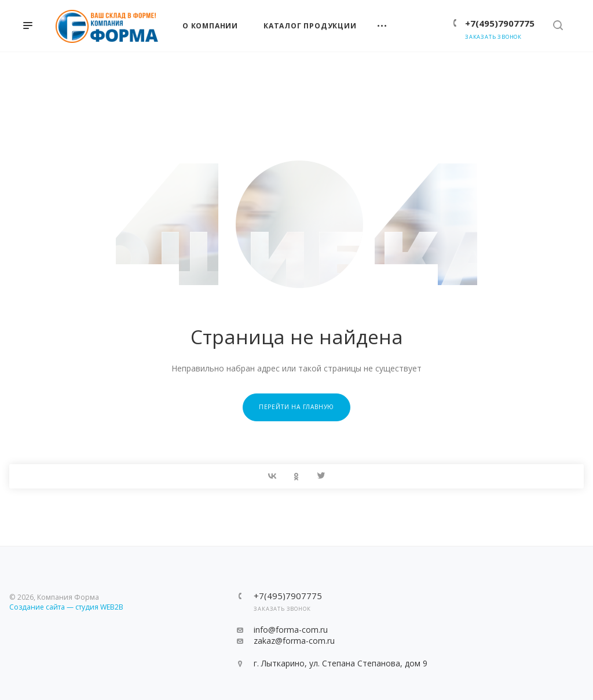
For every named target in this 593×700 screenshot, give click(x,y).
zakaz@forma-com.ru (294, 641)
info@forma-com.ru (291, 630)
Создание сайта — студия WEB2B (66, 607)
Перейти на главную (296, 407)
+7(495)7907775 (500, 23)
